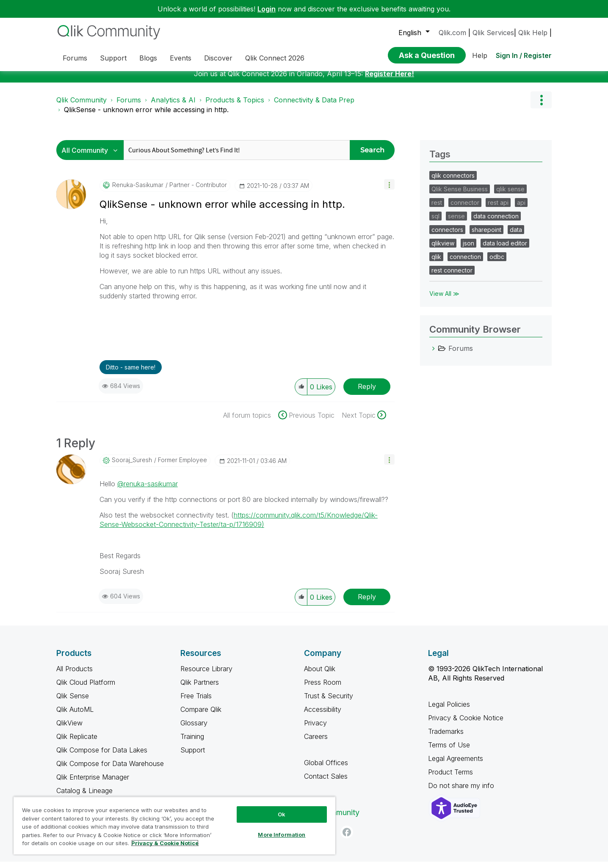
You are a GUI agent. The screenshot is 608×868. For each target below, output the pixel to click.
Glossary (194, 729)
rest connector (452, 277)
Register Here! (390, 80)
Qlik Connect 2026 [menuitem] (275, 58)
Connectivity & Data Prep (314, 106)
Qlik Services (493, 33)
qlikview (443, 249)
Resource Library (206, 675)
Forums (129, 106)
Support (193, 756)
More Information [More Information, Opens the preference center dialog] (282, 835)
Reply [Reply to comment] (367, 603)
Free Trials (196, 702)
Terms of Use (449, 751)
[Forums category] (434, 355)
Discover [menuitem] (218, 58)
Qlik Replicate (77, 743)
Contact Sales (326, 783)
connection (465, 263)
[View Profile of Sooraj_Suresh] (132, 466)
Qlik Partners (200, 689)
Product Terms (450, 778)
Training (192, 743)
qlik (436, 263)
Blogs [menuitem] (148, 58)
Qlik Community (82, 106)
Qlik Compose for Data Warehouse (110, 770)
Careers (316, 743)
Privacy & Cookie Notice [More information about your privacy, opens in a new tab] (165, 843)
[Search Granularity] (92, 156)
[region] (174, 825)
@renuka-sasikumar (148, 490)
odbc (497, 263)
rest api (498, 209)
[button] (389, 191)
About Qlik (320, 675)
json (468, 249)
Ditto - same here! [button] (131, 373)
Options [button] (541, 106)
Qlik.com (452, 33)
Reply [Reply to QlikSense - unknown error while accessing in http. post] (367, 393)
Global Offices (326, 769)
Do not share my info (462, 792)
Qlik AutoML (75, 716)
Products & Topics (235, 106)
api (521, 209)
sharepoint (486, 236)
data (516, 236)
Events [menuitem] (181, 58)
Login (267, 9)
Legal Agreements (456, 765)
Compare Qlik (201, 716)
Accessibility (323, 716)
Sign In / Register (524, 55)
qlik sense (510, 195)
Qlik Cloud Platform (86, 689)
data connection (496, 222)
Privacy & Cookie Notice (466, 724)
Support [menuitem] (113, 58)
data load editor (505, 249)
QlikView (69, 729)
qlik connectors (453, 182)
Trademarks (446, 738)
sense (456, 222)
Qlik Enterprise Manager (93, 783)
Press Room (323, 689)
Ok (282, 814)
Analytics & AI (173, 106)
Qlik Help (533, 33)
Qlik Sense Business (460, 195)
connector (465, 209)
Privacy (315, 729)
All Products (75, 675)
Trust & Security (329, 702)
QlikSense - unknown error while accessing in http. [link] (146, 116)
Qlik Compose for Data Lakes (102, 756)
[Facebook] (347, 838)
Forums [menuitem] (75, 58)
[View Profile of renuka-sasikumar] (138, 191)
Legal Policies (449, 711)
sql (435, 222)
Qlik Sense (73, 702)
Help (480, 55)
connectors (447, 236)
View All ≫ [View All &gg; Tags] (444, 300)
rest (437, 209)
